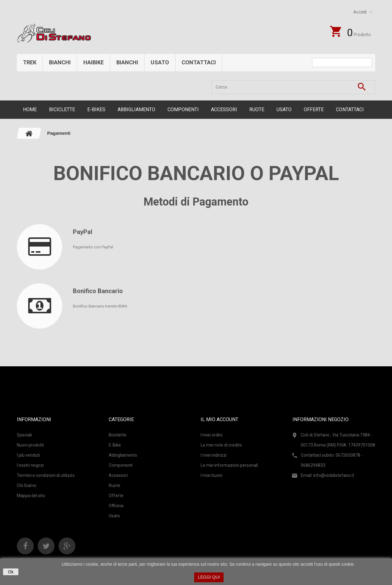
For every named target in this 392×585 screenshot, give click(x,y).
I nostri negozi (30, 465)
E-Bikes (96, 109)
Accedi (360, 12)
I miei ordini (211, 435)
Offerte (314, 109)
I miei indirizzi (214, 455)
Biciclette (62, 109)
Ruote (257, 109)
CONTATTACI (350, 109)
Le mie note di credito (221, 445)
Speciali (24, 435)
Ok (11, 572)
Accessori (224, 109)
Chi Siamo (27, 485)
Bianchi (60, 62)
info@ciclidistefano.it (334, 475)
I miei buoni (211, 475)
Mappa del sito (31, 496)
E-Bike (115, 445)
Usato (160, 62)
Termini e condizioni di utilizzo (46, 475)
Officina (116, 506)
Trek (30, 62)
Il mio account (219, 419)
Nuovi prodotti (30, 445)
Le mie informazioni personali (229, 465)
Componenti (183, 109)
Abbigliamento (136, 109)
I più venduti (28, 455)
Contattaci (199, 62)
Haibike (94, 62)
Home (30, 109)
